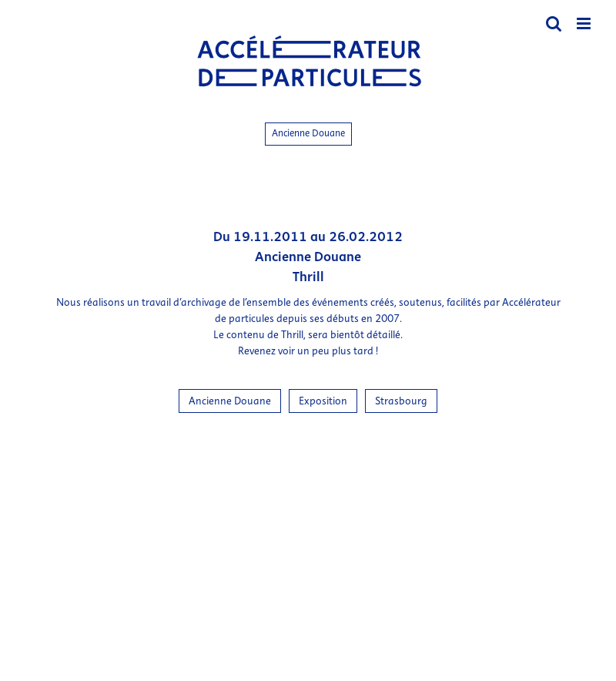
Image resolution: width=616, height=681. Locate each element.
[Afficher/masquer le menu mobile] (585, 23)
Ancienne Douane (308, 133)
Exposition (323, 401)
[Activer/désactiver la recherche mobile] (554, 23)
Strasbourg (401, 401)
